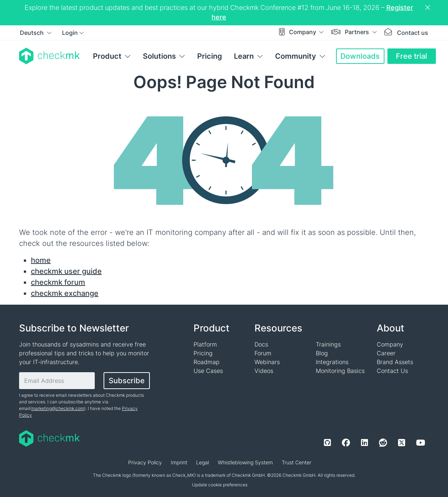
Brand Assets (395, 362)
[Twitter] (402, 443)
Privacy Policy (145, 462)
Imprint (179, 462)
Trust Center (297, 462)
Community (296, 56)
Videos (264, 371)
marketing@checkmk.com (58, 408)
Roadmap (207, 362)
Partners (358, 32)
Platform (205, 344)
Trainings (328, 344)
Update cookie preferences (220, 485)
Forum (263, 353)
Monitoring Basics (340, 371)
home (41, 260)
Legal (203, 462)
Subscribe (127, 381)
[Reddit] (383, 443)
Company (303, 32)
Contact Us (392, 371)
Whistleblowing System (245, 462)
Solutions (159, 56)
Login (70, 33)
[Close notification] (429, 8)
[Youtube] (421, 443)
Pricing (210, 56)
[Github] (327, 443)
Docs (261, 344)
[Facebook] (346, 443)
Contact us (413, 33)
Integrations (332, 362)
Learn (244, 56)
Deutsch (32, 33)
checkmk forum (58, 282)
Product (107, 56)
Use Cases (208, 371)
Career (386, 353)
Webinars (267, 362)
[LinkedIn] (364, 443)
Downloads (360, 56)
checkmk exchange (65, 293)
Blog (322, 353)
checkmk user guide (66, 271)
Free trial (411, 56)
